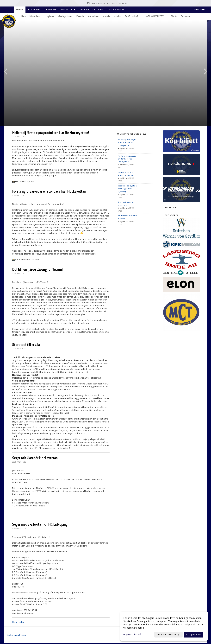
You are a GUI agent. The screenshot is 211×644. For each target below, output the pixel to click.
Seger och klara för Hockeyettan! (35, 458)
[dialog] (164, 626)
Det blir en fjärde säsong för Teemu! (37, 269)
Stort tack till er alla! (26, 345)
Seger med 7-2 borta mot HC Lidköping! (40, 524)
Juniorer (50, 10)
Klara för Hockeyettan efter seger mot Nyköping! (127, 189)
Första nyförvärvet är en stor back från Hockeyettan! (49, 191)
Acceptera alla (194, 634)
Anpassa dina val (132, 634)
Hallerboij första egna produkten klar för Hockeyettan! (51, 133)
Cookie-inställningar (16, 635)
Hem (20, 10)
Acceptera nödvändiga (168, 634)
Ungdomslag (68, 10)
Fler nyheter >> (20, 622)
